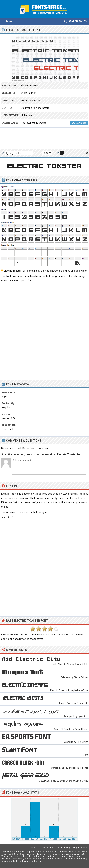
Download (79, 123)
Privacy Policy (70, 848)
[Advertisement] (44, 138)
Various (36, 100)
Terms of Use (53, 848)
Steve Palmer (28, 93)
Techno (25, 100)
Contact (84, 848)
